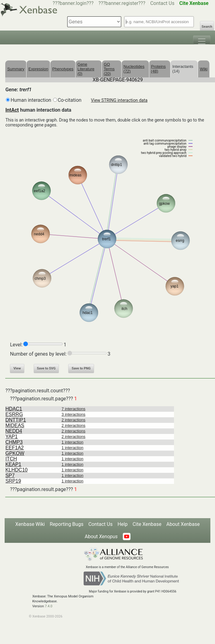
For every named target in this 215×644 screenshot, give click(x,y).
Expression (38, 69)
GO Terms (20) (109, 69)
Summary (16, 69)
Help (123, 524)
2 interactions (74, 420)
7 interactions (74, 409)
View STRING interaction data (119, 100)
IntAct (12, 110)
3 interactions (74, 414)
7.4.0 (49, 606)
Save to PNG (81, 368)
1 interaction (73, 442)
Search (207, 27)
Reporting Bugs (66, 524)
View (17, 368)
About (101, 537)
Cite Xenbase (147, 524)
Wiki (204, 69)
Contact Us (162, 3)
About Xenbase (183, 524)
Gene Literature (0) (86, 69)
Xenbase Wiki (30, 524)
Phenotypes (63, 69)
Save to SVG (46, 368)
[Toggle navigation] (202, 40)
